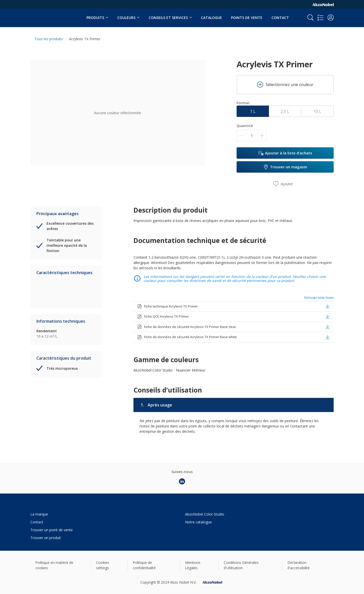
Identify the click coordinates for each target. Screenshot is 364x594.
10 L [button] (317, 111)
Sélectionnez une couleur (285, 85)
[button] (331, 17)
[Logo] (46, 15)
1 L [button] (253, 111)
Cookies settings (103, 565)
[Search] (310, 17)
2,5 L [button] (285, 111)
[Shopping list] (321, 17)
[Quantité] (252, 136)
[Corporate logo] (323, 4)
